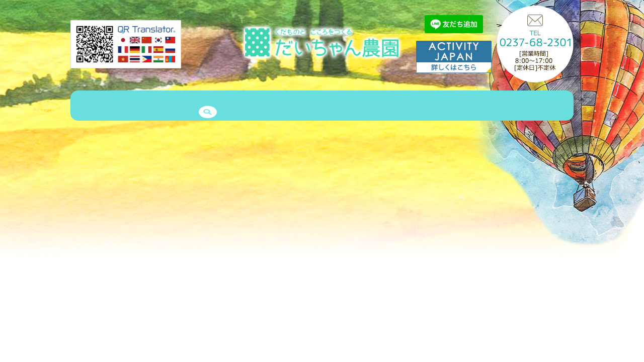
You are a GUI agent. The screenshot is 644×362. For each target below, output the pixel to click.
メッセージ (376, 107)
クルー (331, 107)
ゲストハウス (229, 107)
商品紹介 (176, 107)
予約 (510, 107)
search (544, 107)
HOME (89, 107)
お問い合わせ (464, 107)
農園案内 (131, 107)
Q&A (419, 107)
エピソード (285, 107)
